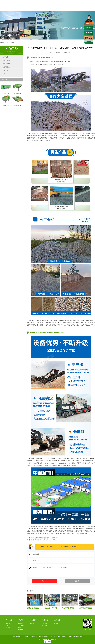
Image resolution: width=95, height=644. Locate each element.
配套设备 (5, 70)
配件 (4, 74)
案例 (72, 7)
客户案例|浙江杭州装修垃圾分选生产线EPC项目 (43, 540)
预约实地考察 (89, 32)
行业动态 (44, 625)
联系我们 (87, 1)
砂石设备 (20, 627)
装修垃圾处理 (7, 64)
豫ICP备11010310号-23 (55, 636)
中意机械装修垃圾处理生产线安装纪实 (75, 608)
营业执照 (64, 636)
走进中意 (8, 623)
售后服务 (8, 625)
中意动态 (12, 43)
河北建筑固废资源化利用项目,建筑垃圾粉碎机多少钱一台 (45, 538)
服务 (81, 7)
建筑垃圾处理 (7, 60)
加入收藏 (93, 1)
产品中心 (21, 620)
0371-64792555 (79, 1)
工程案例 (33, 620)
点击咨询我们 (89, 27)
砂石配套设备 (21, 629)
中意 (44, 7)
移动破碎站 (6, 57)
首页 (35, 7)
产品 (53, 7)
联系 (90, 7)
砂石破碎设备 (7, 67)
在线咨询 (88, 23)
